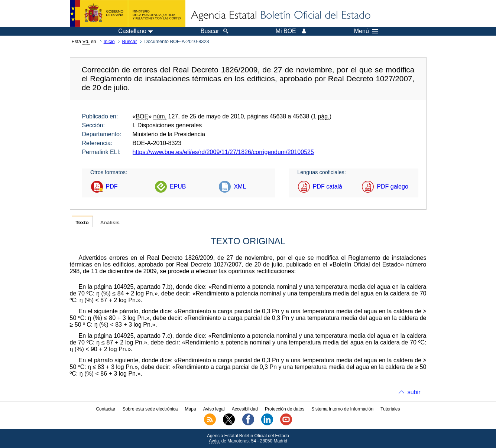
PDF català (328, 187)
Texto (82, 223)
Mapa (191, 409)
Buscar (130, 41)
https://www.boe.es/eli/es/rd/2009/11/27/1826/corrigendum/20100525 (223, 152)
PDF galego (393, 187)
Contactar (106, 409)
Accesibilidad (245, 409)
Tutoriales (390, 409)
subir (414, 392)
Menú (366, 31)
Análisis (110, 223)
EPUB (178, 187)
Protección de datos (285, 409)
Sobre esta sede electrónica (150, 409)
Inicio (109, 41)
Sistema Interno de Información (342, 409)
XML (240, 187)
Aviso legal (214, 409)
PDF (112, 187)
